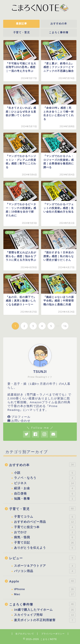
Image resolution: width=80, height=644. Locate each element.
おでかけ (45, 532)
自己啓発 (45, 494)
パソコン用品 (45, 571)
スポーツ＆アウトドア (45, 566)
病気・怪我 (45, 537)
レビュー (42, 558)
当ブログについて (25, 634)
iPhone (45, 589)
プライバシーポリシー (53, 634)
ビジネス (45, 483)
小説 (45, 473)
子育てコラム (45, 517)
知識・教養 (45, 499)
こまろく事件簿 (59, 32)
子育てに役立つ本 (45, 527)
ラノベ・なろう (45, 478)
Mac (45, 594)
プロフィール (21, 417)
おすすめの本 (59, 24)
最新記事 (21, 24)
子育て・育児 (21, 32)
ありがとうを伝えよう (45, 548)
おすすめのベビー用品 (45, 522)
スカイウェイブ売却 (45, 615)
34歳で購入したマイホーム (45, 610)
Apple (42, 581)
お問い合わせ (21, 421)
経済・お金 (45, 488)
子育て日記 (45, 543)
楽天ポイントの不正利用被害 (45, 620)
